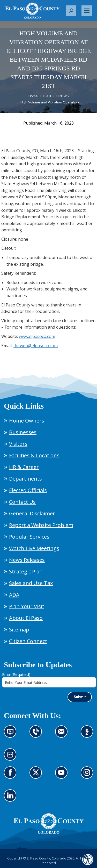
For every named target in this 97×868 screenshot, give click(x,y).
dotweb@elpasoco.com (36, 346)
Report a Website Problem (41, 525)
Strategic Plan (26, 571)
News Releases (27, 560)
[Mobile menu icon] (87, 11)
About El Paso (26, 618)
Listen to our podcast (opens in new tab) (88, 735)
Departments (25, 479)
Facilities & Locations (34, 455)
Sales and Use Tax (31, 583)
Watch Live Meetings (34, 548)
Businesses (23, 432)
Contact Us (22, 502)
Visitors (18, 444)
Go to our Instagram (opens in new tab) (89, 776)
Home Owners (27, 421)
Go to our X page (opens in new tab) (37, 776)
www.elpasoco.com (37, 336)
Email (16, 674)
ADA (14, 595)
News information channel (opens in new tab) (12, 735)
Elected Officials (28, 490)
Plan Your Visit (27, 606)
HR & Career (24, 467)
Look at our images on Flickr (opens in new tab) (12, 758)
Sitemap (19, 630)
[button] (71, 11)
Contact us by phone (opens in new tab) (37, 735)
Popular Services (29, 537)
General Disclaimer (32, 513)
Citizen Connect (28, 641)
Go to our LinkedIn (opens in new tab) (12, 799)
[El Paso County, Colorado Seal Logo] (49, 832)
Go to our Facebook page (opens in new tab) (12, 776)
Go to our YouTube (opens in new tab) (63, 776)
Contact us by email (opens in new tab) (63, 735)
